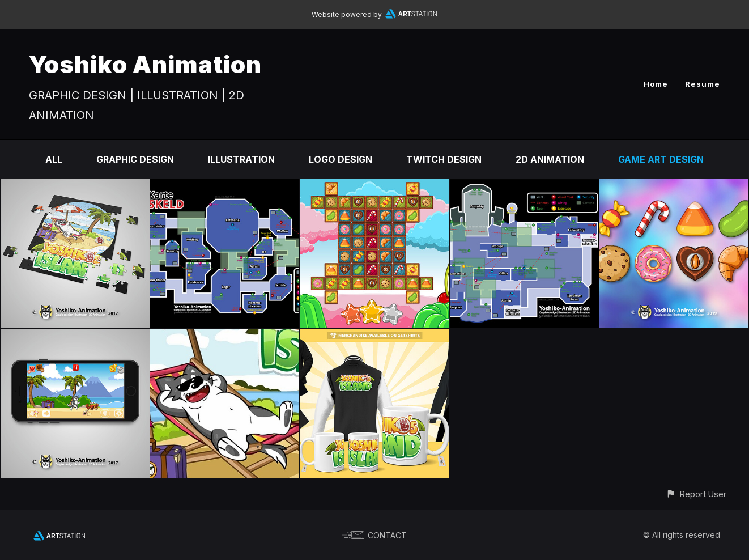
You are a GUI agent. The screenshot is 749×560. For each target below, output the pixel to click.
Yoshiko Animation (145, 64)
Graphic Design (135, 159)
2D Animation (550, 159)
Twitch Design (444, 159)
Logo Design (341, 159)
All (54, 159)
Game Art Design (661, 159)
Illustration (241, 159)
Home (656, 84)
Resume (703, 84)
